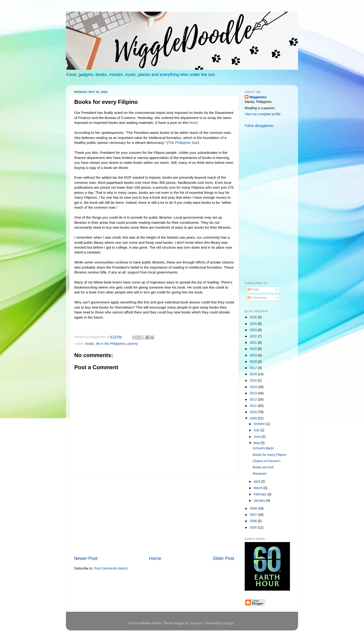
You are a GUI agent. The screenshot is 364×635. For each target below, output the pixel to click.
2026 (254, 317)
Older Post (224, 558)
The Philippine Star (183, 143)
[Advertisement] (154, 516)
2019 (254, 355)
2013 (254, 393)
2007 (254, 515)
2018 (254, 362)
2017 (254, 368)
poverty (133, 344)
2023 (254, 330)
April (257, 481)
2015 (254, 380)
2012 (254, 399)
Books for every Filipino (270, 455)
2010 (254, 412)
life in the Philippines (111, 344)
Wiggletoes (258, 97)
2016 (254, 374)
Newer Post (86, 558)
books (90, 344)
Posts (253, 290)
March (258, 488)
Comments (257, 298)
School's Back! (263, 448)
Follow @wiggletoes (259, 126)
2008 (254, 508)
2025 (254, 324)
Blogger (229, 623)
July (257, 430)
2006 (254, 521)
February (260, 494)
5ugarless (196, 623)
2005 (254, 527)
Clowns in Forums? (267, 461)
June (257, 437)
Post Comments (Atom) (111, 568)
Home (155, 558)
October (260, 424)
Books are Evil (263, 467)
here (193, 123)
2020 (254, 349)
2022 (254, 336)
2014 (254, 387)
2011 (254, 406)
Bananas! (260, 474)
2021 (254, 342)
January (260, 500)
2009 (254, 418)
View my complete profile (263, 114)
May (257, 443)
